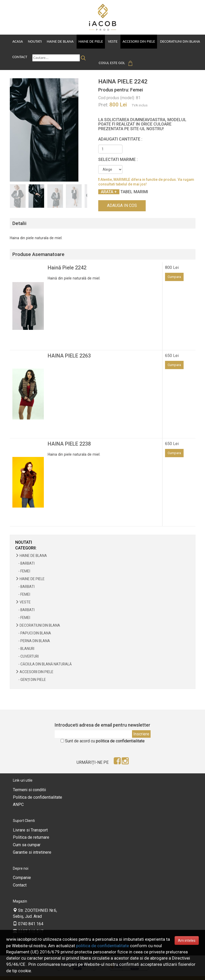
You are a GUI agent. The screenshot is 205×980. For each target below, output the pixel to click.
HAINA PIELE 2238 (69, 436)
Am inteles (187, 940)
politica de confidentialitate (120, 733)
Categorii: (26, 540)
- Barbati (25, 556)
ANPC (18, 797)
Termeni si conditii (29, 782)
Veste (109, 41)
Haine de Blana (59, 41)
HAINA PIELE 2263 (69, 348)
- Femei (23, 563)
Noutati (34, 41)
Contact (20, 55)
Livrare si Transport (30, 822)
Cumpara (174, 269)
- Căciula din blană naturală (43, 656)
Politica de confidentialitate (38, 790)
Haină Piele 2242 (67, 260)
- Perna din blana (33, 633)
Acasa (18, 41)
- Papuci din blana (33, 625)
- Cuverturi (27, 649)
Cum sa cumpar (27, 837)
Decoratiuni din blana (175, 41)
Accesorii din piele (134, 41)
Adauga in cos (122, 198)
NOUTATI (24, 535)
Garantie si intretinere (32, 845)
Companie (22, 870)
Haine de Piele (88, 41)
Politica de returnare (31, 830)
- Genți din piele (31, 672)
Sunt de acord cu (105, 733)
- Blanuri (25, 641)
